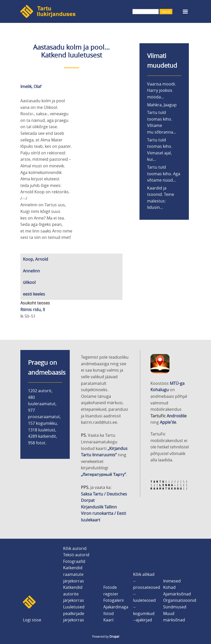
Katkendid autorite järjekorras (74, 594)
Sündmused (175, 607)
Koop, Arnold (36, 259)
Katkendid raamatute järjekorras (74, 574)
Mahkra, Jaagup (162, 105)
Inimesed (172, 581)
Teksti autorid (76, 555)
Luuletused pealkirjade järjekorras (74, 613)
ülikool (29, 282)
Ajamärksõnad (177, 594)
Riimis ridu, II (33, 310)
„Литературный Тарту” (103, 474)
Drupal (114, 636)
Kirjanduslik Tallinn (99, 507)
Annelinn (31, 271)
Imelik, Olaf (31, 86)
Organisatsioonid (180, 600)
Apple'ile (168, 422)
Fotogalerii (114, 600)
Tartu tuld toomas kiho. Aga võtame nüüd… (164, 174)
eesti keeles (34, 294)
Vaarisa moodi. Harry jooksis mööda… (161, 90)
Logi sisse (32, 620)
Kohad (169, 587)
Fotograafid (74, 561)
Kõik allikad (144, 574)
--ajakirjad (143, 620)
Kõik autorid (75, 548)
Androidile (177, 416)
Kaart (109, 620)
